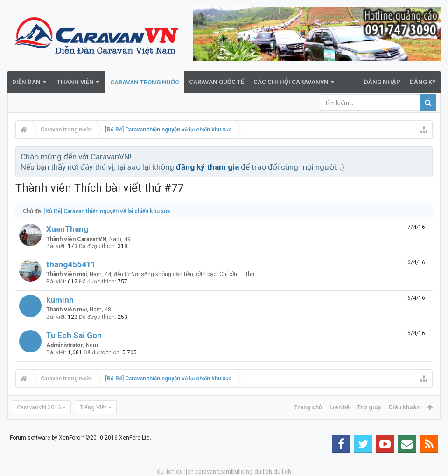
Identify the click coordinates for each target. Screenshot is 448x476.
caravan (206, 472)
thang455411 (71, 264)
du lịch (185, 472)
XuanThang (67, 229)
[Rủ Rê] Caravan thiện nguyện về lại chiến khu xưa (107, 211)
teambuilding (235, 472)
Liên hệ (339, 407)
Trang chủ (308, 407)
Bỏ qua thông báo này (426, 156)
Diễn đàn (26, 82)
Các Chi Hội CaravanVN (291, 82)
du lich (166, 472)
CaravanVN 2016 (39, 407)
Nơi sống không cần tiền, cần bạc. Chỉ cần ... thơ (193, 274)
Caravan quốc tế (217, 82)
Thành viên (75, 82)
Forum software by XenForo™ (80, 438)
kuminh (60, 300)
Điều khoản (404, 407)
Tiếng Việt (93, 407)
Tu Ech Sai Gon (74, 335)
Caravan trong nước (145, 82)
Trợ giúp (369, 407)
